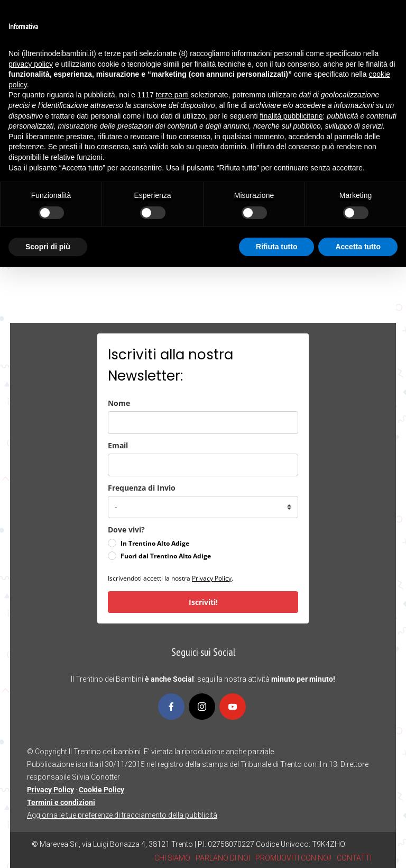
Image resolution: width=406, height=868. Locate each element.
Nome (119, 403)
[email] (203, 465)
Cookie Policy (101, 790)
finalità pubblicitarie (291, 116)
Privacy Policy (212, 578)
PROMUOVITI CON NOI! (293, 858)
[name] (203, 423)
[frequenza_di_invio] (203, 507)
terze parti (172, 95)
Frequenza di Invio (142, 488)
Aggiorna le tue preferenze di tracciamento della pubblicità (122, 815)
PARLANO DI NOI (223, 858)
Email (118, 445)
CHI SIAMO (172, 858)
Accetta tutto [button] (358, 247)
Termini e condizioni (61, 802)
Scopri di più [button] (48, 247)
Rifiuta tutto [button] (277, 247)
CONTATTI (354, 858)
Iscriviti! (203, 602)
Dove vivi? (126, 530)
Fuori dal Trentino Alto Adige (166, 556)
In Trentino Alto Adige (155, 543)
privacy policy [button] (31, 64)
